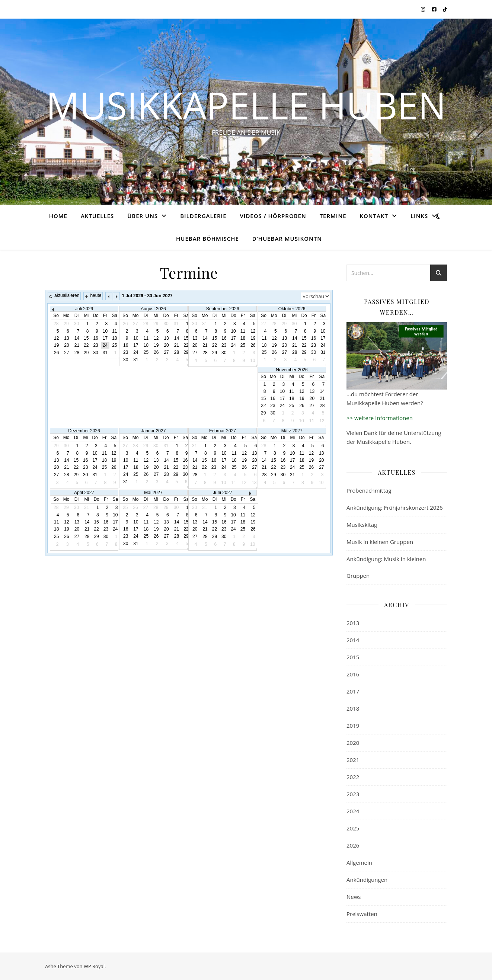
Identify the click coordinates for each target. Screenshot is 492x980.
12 (56, 338)
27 (66, 353)
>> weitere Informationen (380, 418)
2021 (353, 760)
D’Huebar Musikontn (287, 238)
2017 (353, 691)
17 (105, 338)
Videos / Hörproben (273, 216)
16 (95, 338)
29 (86, 353)
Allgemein (359, 862)
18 (114, 338)
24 (105, 345)
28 (77, 353)
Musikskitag (362, 525)
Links (419, 216)
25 (114, 345)
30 (95, 353)
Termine (333, 216)
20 (66, 345)
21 (77, 345)
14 (77, 338)
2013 (353, 623)
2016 (353, 674)
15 (86, 338)
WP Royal (94, 966)
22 (86, 345)
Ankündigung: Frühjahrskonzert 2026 (395, 507)
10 (105, 331)
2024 (353, 811)
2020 (353, 743)
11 (114, 331)
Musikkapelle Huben (246, 105)
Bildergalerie (203, 216)
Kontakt (374, 216)
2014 (353, 640)
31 (105, 353)
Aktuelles (97, 216)
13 (66, 338)
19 (56, 345)
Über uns (143, 216)
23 (95, 345)
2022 (353, 777)
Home (58, 216)
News (354, 897)
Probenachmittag (369, 490)
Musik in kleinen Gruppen (380, 542)
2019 (353, 726)
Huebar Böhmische (207, 238)
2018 (353, 708)
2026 (353, 845)
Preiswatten (362, 914)
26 (56, 353)
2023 (353, 794)
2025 (353, 828)
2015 (353, 657)
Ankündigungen (367, 880)
